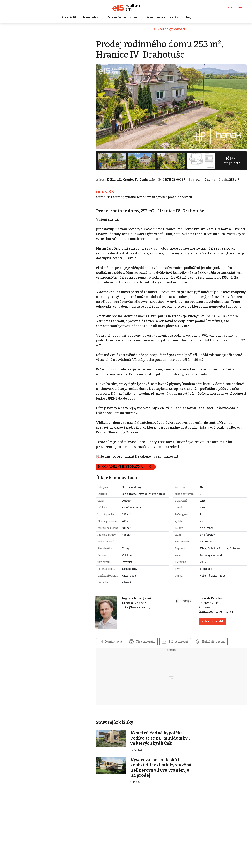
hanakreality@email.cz (219, 627)
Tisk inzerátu (157, 655)
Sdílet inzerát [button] (191, 655)
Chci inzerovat (237, 7)
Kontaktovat (125, 655)
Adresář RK (69, 17)
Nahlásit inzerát (227, 655)
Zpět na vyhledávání (177, 32)
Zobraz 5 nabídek (216, 637)
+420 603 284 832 (143, 619)
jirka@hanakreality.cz (147, 623)
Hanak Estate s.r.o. (217, 614)
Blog (188, 17)
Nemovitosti (92, 17)
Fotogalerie (232, 156)
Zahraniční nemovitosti (123, 17)
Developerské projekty (162, 17)
